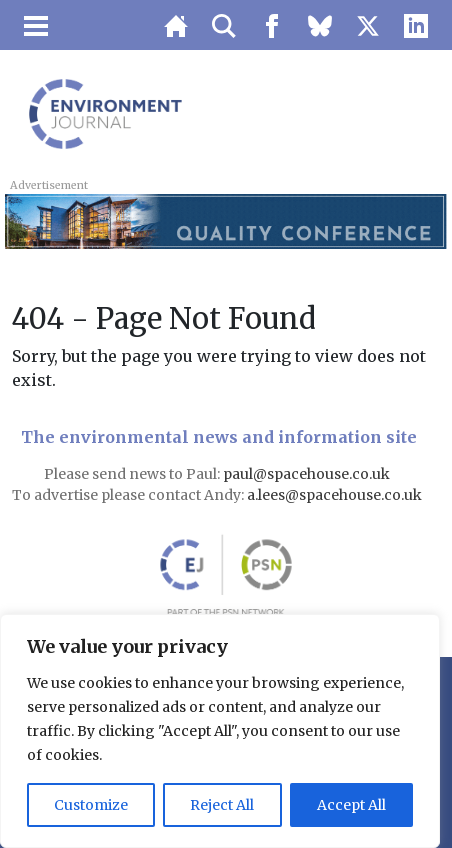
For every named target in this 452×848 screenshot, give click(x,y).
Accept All (351, 805)
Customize (91, 805)
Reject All (222, 805)
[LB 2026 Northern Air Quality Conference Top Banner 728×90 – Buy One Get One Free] (225, 220)
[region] (220, 731)
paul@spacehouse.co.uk (308, 474)
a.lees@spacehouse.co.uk (336, 495)
